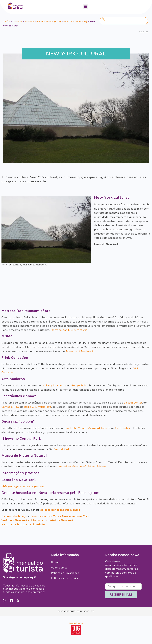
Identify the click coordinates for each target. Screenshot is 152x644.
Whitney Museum (53, 386)
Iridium (106, 428)
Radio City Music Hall (38, 407)
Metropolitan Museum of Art (69, 330)
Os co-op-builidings (14, 516)
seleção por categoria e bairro (60, 510)
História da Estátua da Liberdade (23, 525)
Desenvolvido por (76, 623)
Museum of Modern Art (81, 351)
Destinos (18, 22)
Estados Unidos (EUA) (49, 22)
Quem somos (59, 568)
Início (8, 22)
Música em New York (75, 516)
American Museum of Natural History (83, 466)
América (30, 22)
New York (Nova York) (75, 22)
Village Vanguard (89, 428)
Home (55, 562)
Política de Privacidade (65, 573)
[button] (85, 6)
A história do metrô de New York (52, 520)
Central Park (62, 449)
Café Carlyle (123, 428)
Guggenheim (79, 386)
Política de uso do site (65, 578)
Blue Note (70, 428)
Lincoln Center (133, 403)
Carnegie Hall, (10, 407)
